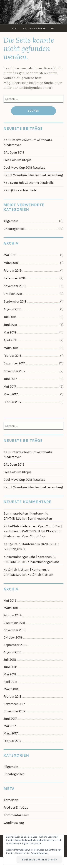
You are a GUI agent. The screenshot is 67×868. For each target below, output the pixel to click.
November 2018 (15, 286)
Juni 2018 (10, 325)
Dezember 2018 (14, 278)
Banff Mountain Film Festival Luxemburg (33, 175)
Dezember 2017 (14, 363)
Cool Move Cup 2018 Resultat (24, 168)
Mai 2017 (10, 387)
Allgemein (11, 221)
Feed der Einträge (16, 808)
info (15, 28)
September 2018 (15, 301)
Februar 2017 (13, 402)
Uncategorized (14, 229)
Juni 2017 (10, 379)
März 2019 (11, 263)
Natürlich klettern (40, 575)
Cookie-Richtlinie (39, 853)
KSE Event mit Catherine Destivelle (29, 183)
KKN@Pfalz (17, 549)
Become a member (34, 28)
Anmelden (11, 800)
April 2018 (10, 340)
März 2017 (11, 394)
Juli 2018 (10, 317)
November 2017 (14, 371)
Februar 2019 (13, 270)
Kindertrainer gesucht (43, 562)
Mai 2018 (10, 332)
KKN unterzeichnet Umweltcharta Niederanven (28, 142)
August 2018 (13, 309)
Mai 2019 (10, 255)
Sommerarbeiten (40, 518)
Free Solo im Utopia (18, 160)
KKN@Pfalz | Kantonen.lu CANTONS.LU (31, 544)
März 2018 (11, 348)
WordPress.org (14, 823)
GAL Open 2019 (14, 152)
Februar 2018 (13, 356)
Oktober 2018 (13, 294)
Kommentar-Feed (16, 815)
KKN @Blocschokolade (20, 190)
